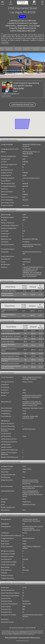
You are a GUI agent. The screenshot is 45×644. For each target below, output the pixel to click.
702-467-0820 (27, 149)
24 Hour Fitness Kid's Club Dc (10, 356)
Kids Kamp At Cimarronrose (10, 339)
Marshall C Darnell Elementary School (7, 294)
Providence (22, 23)
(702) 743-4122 (6, 96)
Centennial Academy (8, 331)
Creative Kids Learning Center (11, 333)
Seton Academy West (8, 342)
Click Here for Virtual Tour (23, 105)
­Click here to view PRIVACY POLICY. (28, 634)
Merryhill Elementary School (10, 363)
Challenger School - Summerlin (11, 336)
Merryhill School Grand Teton (10, 353)
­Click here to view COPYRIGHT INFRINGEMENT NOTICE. (12, 634)
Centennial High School (9, 291)
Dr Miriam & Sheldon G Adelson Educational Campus (11, 367)
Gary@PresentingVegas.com (11, 94)
